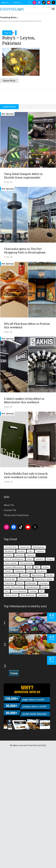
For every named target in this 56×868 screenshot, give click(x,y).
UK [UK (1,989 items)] (42, 703)
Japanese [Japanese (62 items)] (19, 683)
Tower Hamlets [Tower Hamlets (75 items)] (19, 703)
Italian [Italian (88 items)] (8, 683)
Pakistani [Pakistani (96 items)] (10, 695)
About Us (5, 2)
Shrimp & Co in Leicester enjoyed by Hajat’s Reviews (21, 21)
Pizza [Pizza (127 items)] (20, 695)
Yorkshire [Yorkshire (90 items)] (42, 707)
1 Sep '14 (7, 89)
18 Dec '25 (8, 294)
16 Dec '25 (8, 444)
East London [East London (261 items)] (11, 675)
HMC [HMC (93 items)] (37, 679)
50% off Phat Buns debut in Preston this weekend (27, 438)
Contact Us (17, 2)
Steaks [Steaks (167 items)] (45, 699)
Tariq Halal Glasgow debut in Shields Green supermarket (23, 288)
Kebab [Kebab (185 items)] (30, 683)
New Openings (8, 226)
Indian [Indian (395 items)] (46, 679)
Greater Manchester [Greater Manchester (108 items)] (14, 679)
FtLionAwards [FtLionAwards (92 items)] (27, 675)
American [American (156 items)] (25, 659)
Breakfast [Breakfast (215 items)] (10, 663)
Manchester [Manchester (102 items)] (37, 687)
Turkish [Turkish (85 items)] (33, 703)
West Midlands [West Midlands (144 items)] (28, 707)
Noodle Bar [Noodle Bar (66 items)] (10, 691)
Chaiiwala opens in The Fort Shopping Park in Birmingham (25, 363)
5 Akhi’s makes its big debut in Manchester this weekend (24, 513)
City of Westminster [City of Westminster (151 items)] (14, 671)
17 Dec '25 (8, 369)
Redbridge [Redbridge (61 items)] (31, 695)
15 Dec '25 (8, 519)
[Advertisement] (28, 52)
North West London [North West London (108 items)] (44, 691)
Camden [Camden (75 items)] (40, 663)
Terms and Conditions (16, 627)
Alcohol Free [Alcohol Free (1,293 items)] (11, 659)
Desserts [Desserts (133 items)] (40, 671)
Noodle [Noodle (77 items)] (50, 687)
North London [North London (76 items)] (25, 691)
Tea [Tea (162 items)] (7, 703)
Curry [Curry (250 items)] (30, 671)
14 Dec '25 (8, 594)
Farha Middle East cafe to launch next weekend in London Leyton (26, 587)
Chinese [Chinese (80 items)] (30, 667)
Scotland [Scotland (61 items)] (44, 695)
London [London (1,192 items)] (25, 687)
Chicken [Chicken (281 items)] (19, 667)
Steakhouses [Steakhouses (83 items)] (32, 699)
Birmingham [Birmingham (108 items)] (39, 659)
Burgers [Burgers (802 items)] (21, 663)
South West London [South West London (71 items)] (14, 699)
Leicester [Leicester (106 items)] (41, 683)
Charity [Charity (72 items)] (9, 667)
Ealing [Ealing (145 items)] (50, 671)
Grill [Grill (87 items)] (29, 679)
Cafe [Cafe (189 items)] (30, 663)
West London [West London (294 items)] (11, 707)
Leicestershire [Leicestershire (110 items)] (12, 687)
